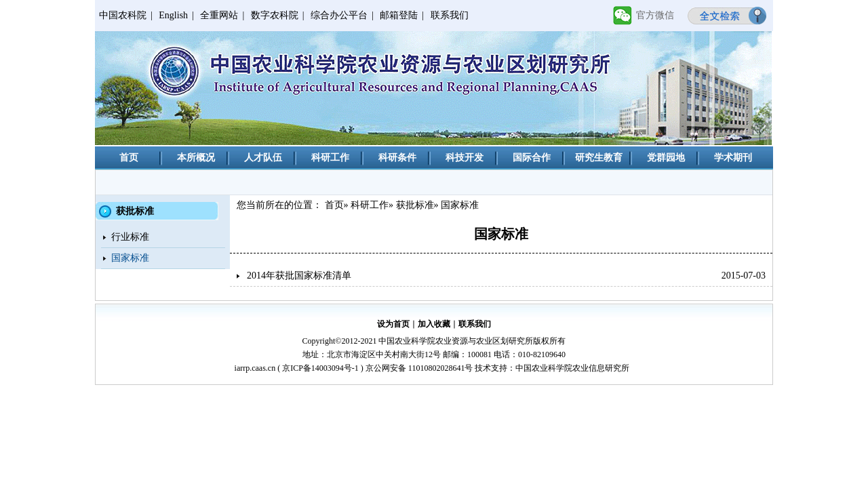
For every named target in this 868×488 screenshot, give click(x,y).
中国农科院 (123, 15)
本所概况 (196, 158)
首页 (129, 158)
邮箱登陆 (399, 15)
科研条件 (397, 158)
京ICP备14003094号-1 (320, 368)
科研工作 (330, 158)
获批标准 (415, 205)
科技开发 (465, 158)
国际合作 (532, 158)
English (173, 15)
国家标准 (130, 258)
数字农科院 (275, 15)
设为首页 (393, 324)
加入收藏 (434, 324)
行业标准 (130, 237)
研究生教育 (599, 158)
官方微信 (655, 15)
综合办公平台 (339, 15)
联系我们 (450, 15)
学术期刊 (733, 158)
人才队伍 (263, 158)
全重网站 (219, 15)
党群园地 (666, 158)
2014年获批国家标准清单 (299, 276)
